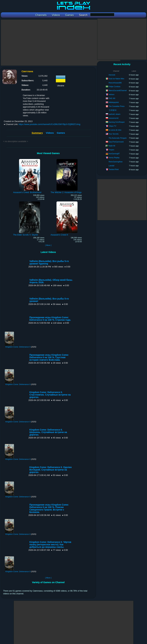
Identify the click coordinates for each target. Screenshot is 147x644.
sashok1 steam (115, 114)
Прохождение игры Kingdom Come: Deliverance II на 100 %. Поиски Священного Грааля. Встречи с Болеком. (49, 508)
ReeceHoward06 (115, 83)
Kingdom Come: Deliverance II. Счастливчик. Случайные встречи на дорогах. (50, 395)
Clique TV (113, 126)
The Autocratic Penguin (118, 138)
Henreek (112, 75)
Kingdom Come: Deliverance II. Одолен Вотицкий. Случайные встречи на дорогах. (51, 470)
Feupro (112, 150)
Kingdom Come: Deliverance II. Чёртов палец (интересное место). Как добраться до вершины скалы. (50, 545)
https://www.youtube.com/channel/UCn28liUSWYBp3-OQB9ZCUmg (50, 124)
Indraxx (112, 94)
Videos (50, 133)
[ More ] (48, 245)
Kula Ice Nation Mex (117, 79)
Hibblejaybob (114, 102)
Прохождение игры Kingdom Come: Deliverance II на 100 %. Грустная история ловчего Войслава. (49, 357)
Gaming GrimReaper (117, 122)
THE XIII (112, 98)
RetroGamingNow (116, 162)
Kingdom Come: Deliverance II (18, 347)
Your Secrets (113, 134)
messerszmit (114, 118)
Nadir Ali (112, 146)
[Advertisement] (61, 43)
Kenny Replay (114, 158)
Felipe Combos (115, 87)
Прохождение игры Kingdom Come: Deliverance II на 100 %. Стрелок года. (50, 319)
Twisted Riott (114, 169)
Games (61, 133)
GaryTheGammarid (116, 142)
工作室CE (113, 110)
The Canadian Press (117, 106)
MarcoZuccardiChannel (118, 90)
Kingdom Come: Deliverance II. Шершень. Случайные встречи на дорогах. (48, 432)
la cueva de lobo (115, 130)
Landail (112, 166)
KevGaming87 (114, 154)
